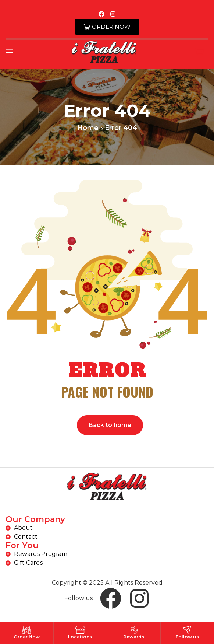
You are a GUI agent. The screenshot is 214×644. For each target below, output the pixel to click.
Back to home (110, 425)
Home (88, 128)
